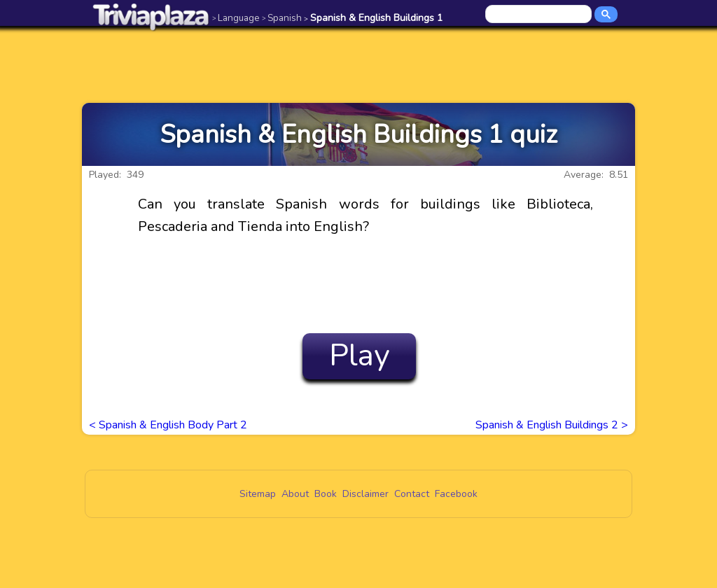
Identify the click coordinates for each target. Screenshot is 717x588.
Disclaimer (366, 494)
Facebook (456, 494)
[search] (540, 15)
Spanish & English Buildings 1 (373, 18)
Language (236, 18)
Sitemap (258, 494)
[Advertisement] (358, 64)
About (295, 494)
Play (360, 356)
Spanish (282, 18)
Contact (412, 494)
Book (326, 494)
